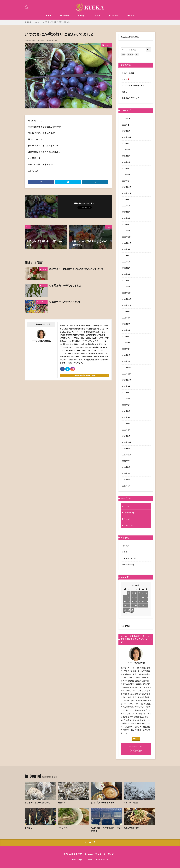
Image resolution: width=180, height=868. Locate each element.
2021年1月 (126, 361)
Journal (37, 22)
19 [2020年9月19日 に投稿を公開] (143, 601)
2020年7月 (126, 399)
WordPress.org (128, 564)
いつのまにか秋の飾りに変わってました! (57, 22)
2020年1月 (126, 436)
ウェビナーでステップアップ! (65, 302)
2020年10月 (127, 380)
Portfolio (64, 15)
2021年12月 (127, 293)
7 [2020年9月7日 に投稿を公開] (125, 597)
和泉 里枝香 (125, 626)
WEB (123, 54)
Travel (97, 15)
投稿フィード (127, 552)
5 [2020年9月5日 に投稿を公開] (143, 593)
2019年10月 (127, 455)
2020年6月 (126, 405)
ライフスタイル (54, 41)
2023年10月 (127, 193)
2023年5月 (126, 212)
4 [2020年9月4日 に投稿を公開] (139, 593)
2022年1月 (126, 287)
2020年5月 (126, 411)
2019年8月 (126, 467)
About (48, 15)
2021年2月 (126, 355)
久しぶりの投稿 (131, 803)
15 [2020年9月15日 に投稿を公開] (129, 601)
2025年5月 (126, 119)
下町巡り (28, 828)
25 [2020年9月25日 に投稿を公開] (139, 605)
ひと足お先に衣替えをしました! (66, 285)
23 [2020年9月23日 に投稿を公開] (132, 605)
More (135, 739)
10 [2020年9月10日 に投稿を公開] (136, 597)
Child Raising (42, 302)
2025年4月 (126, 125)
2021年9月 (126, 312)
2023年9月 (126, 200)
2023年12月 (127, 187)
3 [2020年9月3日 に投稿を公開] (136, 593)
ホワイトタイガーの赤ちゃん (133, 86)
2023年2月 (126, 225)
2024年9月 (126, 150)
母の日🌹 (126, 79)
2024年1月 (126, 181)
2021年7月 (126, 324)
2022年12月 (127, 237)
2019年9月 (126, 461)
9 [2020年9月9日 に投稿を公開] (132, 597)
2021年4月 (126, 343)
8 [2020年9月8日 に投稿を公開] (129, 597)
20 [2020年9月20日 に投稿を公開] (147, 601)
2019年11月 (127, 449)
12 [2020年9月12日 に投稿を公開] (143, 597)
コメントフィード (129, 558)
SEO (137, 54)
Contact (130, 15)
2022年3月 (126, 274)
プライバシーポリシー (106, 854)
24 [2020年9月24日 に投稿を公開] (136, 605)
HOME (29, 22)
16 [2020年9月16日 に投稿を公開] (132, 601)
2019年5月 (126, 486)
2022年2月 (126, 281)
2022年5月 (126, 262)
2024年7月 (126, 162)
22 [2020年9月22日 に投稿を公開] (129, 605)
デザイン (130, 54)
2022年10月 (127, 243)
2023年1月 (126, 231)
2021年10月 (127, 305)
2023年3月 (126, 218)
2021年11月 (127, 299)
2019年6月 (126, 480)
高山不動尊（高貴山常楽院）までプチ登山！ (107, 829)
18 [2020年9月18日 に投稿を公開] (139, 601)
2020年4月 (126, 417)
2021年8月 (126, 318)
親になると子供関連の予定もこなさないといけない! (76, 269)
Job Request (114, 15)
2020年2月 (126, 430)
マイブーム (63, 828)
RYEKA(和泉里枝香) (73, 854)
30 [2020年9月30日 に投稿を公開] (132, 610)
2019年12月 (127, 442)
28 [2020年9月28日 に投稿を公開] (125, 610)
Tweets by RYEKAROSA (130, 37)
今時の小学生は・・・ (131, 73)
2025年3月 (126, 131)
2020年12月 (127, 368)
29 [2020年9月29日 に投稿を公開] (129, 610)
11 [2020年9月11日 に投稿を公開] (139, 597)
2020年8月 (126, 393)
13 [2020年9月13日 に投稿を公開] (147, 597)
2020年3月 (126, 424)
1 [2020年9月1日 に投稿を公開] (129, 593)
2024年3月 (126, 168)
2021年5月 (126, 337)
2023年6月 (126, 206)
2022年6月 (126, 256)
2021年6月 (126, 330)
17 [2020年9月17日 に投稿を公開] (136, 601)
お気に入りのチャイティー (132, 98)
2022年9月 (126, 249)
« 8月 (125, 613)
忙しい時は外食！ (132, 828)
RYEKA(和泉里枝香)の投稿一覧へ (84, 375)
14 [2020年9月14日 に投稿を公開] (125, 601)
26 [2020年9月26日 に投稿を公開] (143, 605)
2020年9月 (126, 386)
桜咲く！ (125, 92)
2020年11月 (127, 374)
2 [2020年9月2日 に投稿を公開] (132, 593)
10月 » (131, 613)
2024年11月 (127, 137)
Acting (81, 15)
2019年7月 (126, 473)
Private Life (128, 525)
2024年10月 (127, 144)
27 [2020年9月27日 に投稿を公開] (147, 605)
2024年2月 (126, 175)
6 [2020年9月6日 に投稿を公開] (147, 593)
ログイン (125, 546)
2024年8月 (126, 156)
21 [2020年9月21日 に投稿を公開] (125, 605)
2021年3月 (126, 349)
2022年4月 (126, 268)
